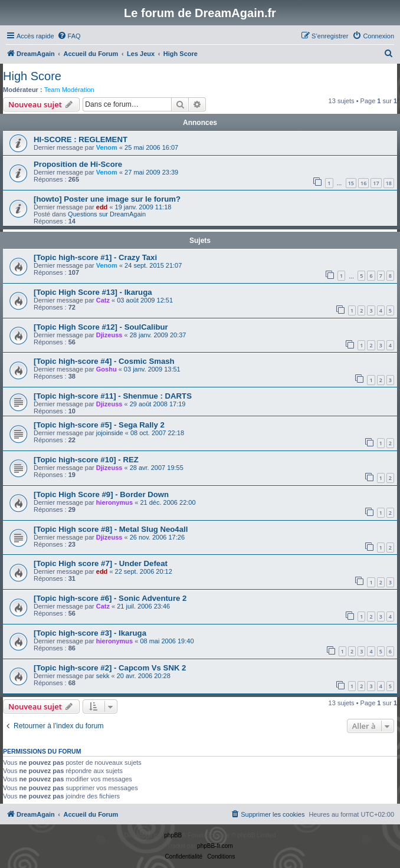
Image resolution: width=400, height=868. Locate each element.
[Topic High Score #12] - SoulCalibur (101, 327)
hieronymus (114, 502)
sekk (103, 676)
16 (363, 183)
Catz (103, 300)
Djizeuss (109, 335)
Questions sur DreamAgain (107, 214)
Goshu (106, 369)
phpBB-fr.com (215, 846)
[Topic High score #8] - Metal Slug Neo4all (111, 529)
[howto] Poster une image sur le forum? (107, 199)
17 (376, 183)
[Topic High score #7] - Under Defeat (101, 563)
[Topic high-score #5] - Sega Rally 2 (99, 425)
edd (102, 207)
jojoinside (110, 433)
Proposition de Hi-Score (78, 164)
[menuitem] (69, 36)
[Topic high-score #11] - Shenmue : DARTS (113, 396)
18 (389, 183)
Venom (107, 147)
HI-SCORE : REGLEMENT (81, 139)
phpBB (173, 835)
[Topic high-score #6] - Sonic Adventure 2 (110, 598)
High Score (32, 76)
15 (351, 183)
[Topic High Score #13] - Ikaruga (93, 292)
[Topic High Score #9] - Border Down (101, 494)
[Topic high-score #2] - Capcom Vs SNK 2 (110, 668)
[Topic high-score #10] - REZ (86, 460)
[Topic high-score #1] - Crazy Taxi (95, 257)
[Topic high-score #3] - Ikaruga (90, 633)
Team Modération (69, 90)
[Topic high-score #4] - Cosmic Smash (104, 361)
